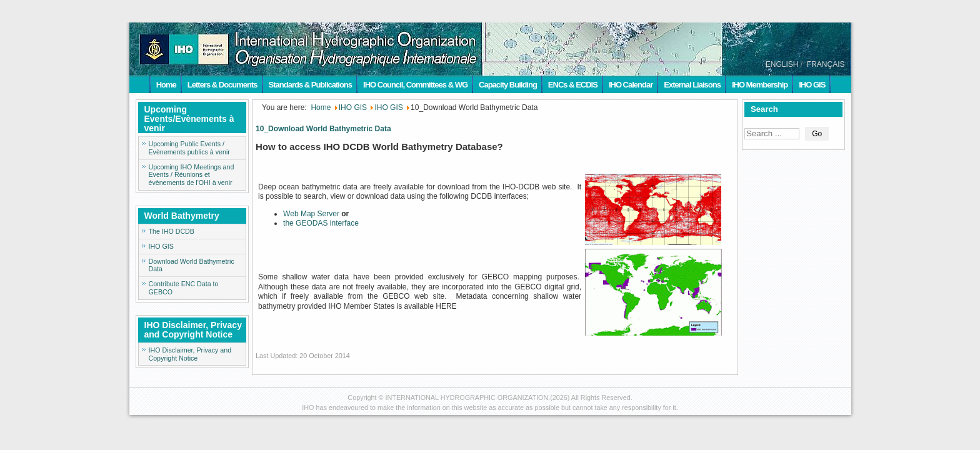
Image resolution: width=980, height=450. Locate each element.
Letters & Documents (222, 85)
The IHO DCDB (172, 231)
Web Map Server (311, 214)
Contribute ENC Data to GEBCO (184, 288)
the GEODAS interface (321, 223)
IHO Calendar (631, 85)
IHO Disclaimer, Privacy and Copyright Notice (190, 354)
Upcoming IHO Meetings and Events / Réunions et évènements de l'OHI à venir (192, 175)
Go (817, 134)
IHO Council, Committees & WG (415, 85)
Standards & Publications (310, 85)
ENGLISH (782, 64)
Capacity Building (508, 85)
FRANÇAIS (826, 64)
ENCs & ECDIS (573, 85)
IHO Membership (760, 85)
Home (166, 85)
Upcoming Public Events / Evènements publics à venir (189, 148)
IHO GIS (812, 85)
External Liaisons (692, 85)
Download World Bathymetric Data (192, 265)
